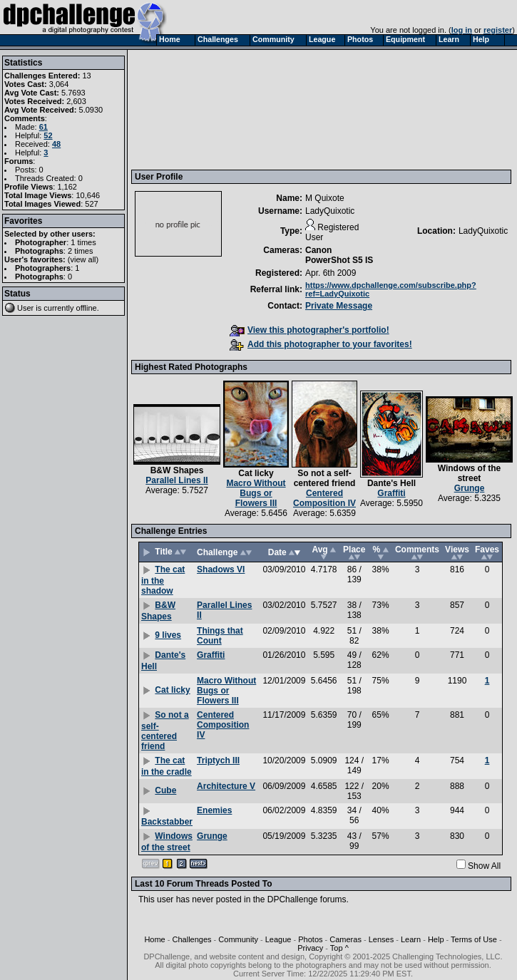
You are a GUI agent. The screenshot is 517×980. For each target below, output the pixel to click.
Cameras (345, 939)
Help (436, 939)
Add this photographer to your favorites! (321, 344)
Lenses (381, 939)
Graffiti (391, 493)
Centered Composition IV (324, 498)
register (498, 30)
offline (87, 308)
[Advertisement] (201, 109)
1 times (83, 242)
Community (238, 939)
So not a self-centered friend (325, 478)
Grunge (470, 488)
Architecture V (226, 786)
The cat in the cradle (167, 766)
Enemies (214, 810)
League (278, 939)
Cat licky (256, 473)
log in (462, 30)
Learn (411, 939)
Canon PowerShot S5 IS (339, 255)
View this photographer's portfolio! (309, 330)
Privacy (310, 948)
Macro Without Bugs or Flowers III (256, 493)
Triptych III (218, 760)
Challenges (192, 939)
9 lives (168, 635)
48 (56, 144)
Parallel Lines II (176, 480)
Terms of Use (474, 939)
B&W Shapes (177, 470)
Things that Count (220, 636)
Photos (310, 939)
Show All (484, 866)
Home (154, 939)
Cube (165, 790)
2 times (80, 251)
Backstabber (167, 822)
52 (48, 135)
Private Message (339, 306)
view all (83, 259)
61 (43, 127)
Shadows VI (221, 569)
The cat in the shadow (163, 580)
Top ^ (339, 948)
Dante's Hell (391, 483)
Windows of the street (470, 473)
